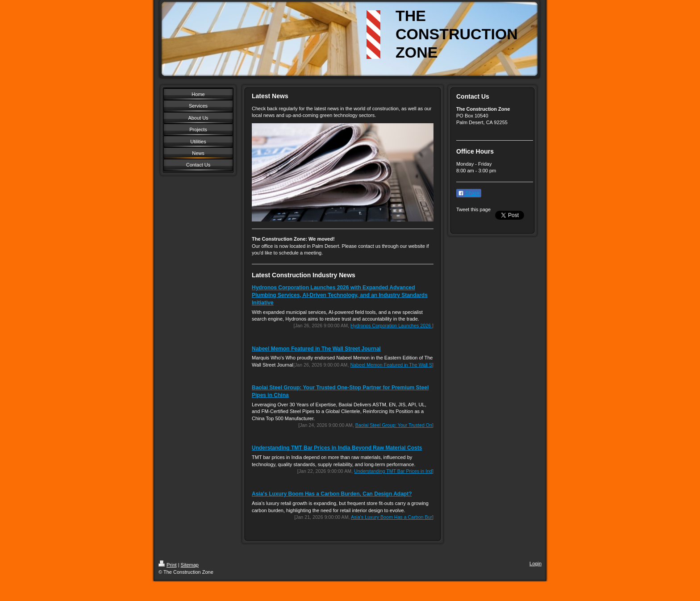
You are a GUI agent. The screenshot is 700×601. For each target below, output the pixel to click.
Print (168, 565)
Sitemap (190, 565)
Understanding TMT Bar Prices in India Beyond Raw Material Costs (337, 448)
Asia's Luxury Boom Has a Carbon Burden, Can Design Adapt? (332, 494)
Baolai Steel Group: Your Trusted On (394, 425)
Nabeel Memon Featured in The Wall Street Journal (316, 349)
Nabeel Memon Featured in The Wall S (391, 365)
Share (469, 193)
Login (535, 563)
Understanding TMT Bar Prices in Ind (393, 471)
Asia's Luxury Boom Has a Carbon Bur (392, 517)
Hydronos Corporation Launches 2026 (391, 326)
